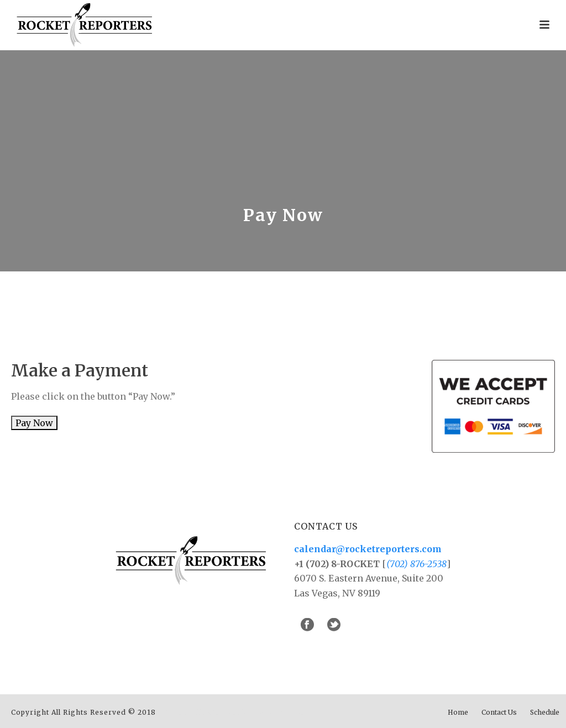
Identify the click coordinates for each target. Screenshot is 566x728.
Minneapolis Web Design (206, 712)
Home (458, 712)
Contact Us (499, 712)
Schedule (545, 712)
